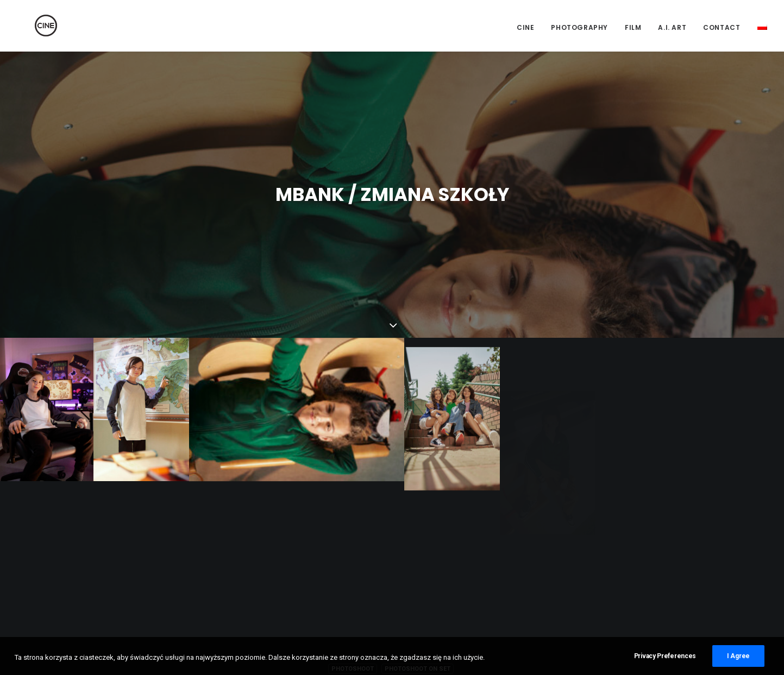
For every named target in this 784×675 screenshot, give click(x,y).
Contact (722, 27)
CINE (525, 27)
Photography (579, 27)
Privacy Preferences (665, 665)
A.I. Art (672, 27)
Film (633, 27)
